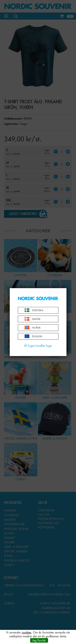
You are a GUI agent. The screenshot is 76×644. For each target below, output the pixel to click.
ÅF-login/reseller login (38, 346)
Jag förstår (39, 640)
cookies (27, 632)
